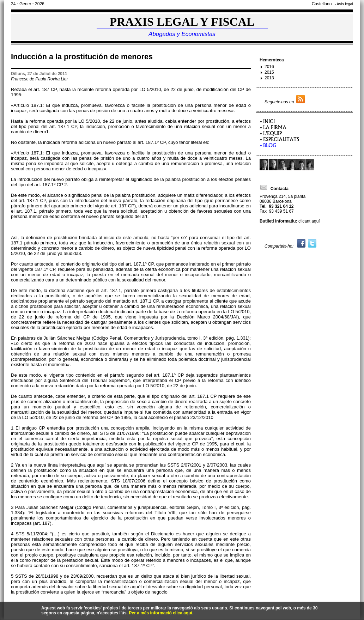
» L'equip (271, 133)
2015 (269, 72)
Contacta (274, 189)
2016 (269, 67)
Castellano (322, 4)
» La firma (273, 127)
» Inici (267, 121)
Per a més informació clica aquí (160, 613)
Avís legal (345, 4)
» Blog (268, 145)
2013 (269, 78)
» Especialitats (279, 139)
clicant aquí (290, 221)
